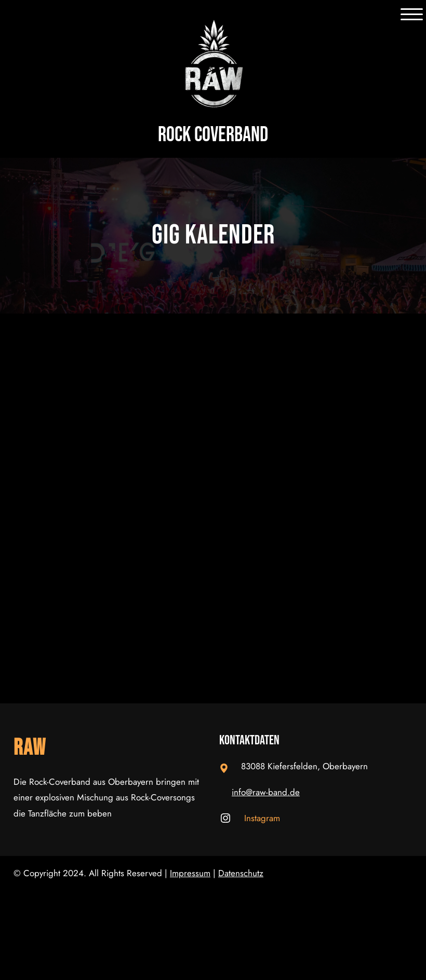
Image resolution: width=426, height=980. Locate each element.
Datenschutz (241, 873)
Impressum (190, 873)
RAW (30, 748)
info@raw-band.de (266, 792)
